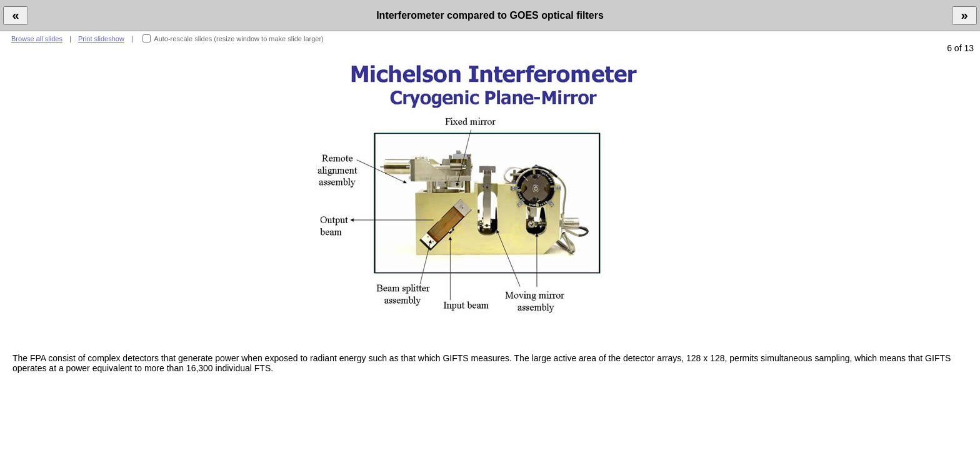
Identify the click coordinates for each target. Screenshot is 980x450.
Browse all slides (37, 39)
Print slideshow (101, 39)
